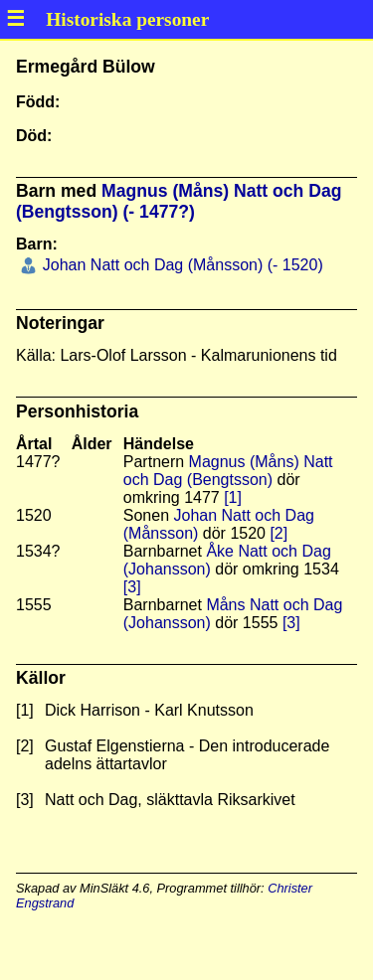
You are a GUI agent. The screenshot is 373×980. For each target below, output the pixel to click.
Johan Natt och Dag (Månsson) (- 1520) (180, 265)
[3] (132, 587)
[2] (279, 533)
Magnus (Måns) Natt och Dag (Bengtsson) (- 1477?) (179, 201)
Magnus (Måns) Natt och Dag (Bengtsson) (228, 471)
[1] (233, 497)
